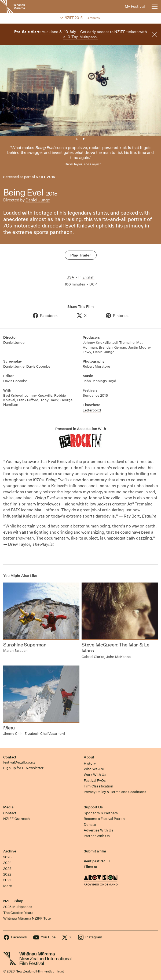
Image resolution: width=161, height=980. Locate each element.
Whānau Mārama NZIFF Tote (27, 918)
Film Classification (98, 786)
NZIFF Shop (13, 901)
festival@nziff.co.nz (19, 762)
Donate (90, 825)
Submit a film (95, 851)
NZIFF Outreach (17, 819)
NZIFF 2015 (45, 177)
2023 (7, 869)
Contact (10, 757)
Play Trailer (81, 255)
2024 (8, 863)
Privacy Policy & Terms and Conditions (115, 792)
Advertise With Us (98, 830)
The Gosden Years (18, 913)
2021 (7, 880)
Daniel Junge (38, 200)
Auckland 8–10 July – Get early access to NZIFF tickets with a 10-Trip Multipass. (80, 34)
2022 (7, 874)
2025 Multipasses (18, 907)
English (88, 277)
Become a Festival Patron (104, 819)
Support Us (93, 807)
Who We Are (94, 769)
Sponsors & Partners (101, 813)
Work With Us (95, 775)
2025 (7, 857)
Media (8, 807)
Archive (10, 851)
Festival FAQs (95, 781)
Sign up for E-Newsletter (23, 768)
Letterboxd (92, 410)
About (89, 757)
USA (70, 277)
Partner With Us (97, 836)
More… (9, 886)
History (90, 763)
